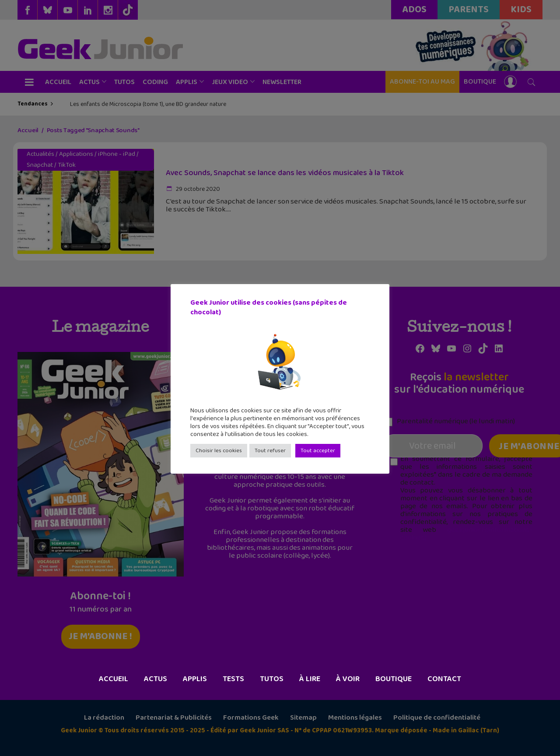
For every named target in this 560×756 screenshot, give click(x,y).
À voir (348, 679)
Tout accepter (318, 451)
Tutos (272, 679)
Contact (444, 679)
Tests (233, 679)
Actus (156, 679)
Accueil (114, 679)
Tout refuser (270, 451)
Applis (195, 679)
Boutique (394, 679)
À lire (310, 679)
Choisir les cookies (219, 451)
